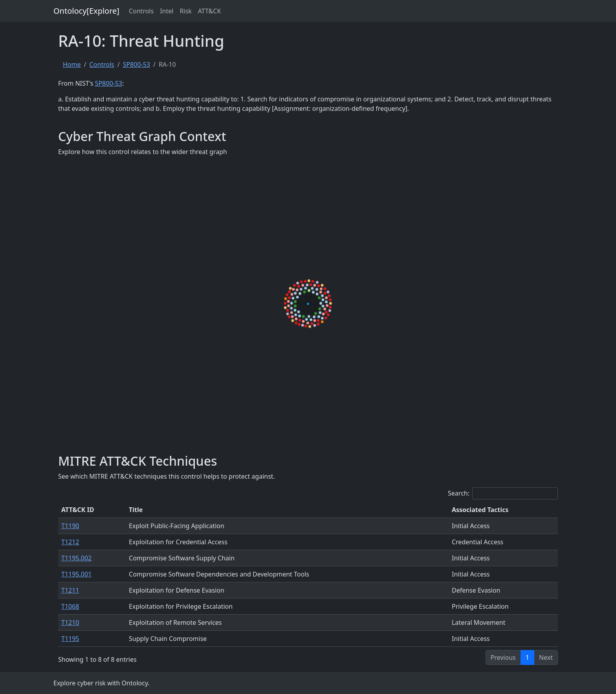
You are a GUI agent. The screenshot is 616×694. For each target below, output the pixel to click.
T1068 (70, 606)
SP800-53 (137, 64)
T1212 (70, 542)
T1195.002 (76, 558)
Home (72, 64)
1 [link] (527, 657)
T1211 (70, 590)
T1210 (70, 622)
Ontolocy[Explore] (86, 11)
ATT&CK (210, 11)
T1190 (70, 526)
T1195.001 (76, 574)
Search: (503, 493)
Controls (141, 11)
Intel (167, 11)
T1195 (70, 639)
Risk (185, 11)
